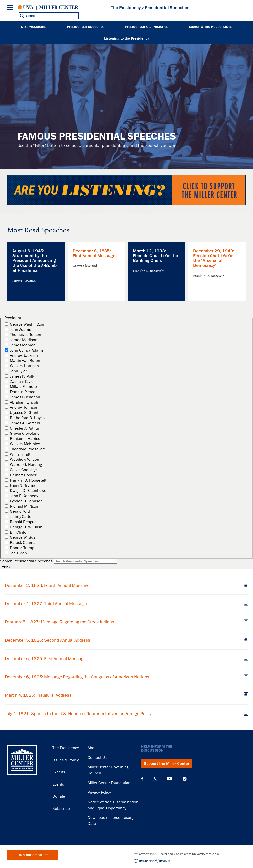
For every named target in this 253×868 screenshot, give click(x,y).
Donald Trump (22, 548)
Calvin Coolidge (23, 470)
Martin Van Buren (25, 361)
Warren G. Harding (26, 465)
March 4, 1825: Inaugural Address (38, 695)
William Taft (20, 454)
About (93, 748)
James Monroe (23, 345)
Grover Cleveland (25, 434)
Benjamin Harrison (26, 439)
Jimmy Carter (21, 517)
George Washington (27, 324)
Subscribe (61, 809)
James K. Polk (22, 376)
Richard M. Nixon (25, 506)
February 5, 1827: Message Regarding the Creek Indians (60, 622)
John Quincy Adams (27, 350)
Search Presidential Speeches (26, 561)
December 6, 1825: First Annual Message (45, 659)
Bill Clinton (19, 532)
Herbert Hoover (23, 475)
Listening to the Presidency (127, 38)
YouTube (169, 779)
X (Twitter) (155, 779)
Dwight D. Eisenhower (29, 491)
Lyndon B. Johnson (26, 501)
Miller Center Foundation (109, 783)
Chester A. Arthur (24, 428)
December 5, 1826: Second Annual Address (48, 640)
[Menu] (11, 8)
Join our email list (33, 855)
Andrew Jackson (24, 356)
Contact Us (97, 758)
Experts (59, 772)
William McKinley (25, 444)
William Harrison (24, 366)
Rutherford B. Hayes (27, 418)
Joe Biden (18, 553)
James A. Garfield (25, 423)
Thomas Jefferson (25, 335)
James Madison (24, 340)
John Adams (21, 330)
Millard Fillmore (23, 387)
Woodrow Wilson (24, 460)
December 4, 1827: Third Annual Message (46, 604)
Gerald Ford (20, 511)
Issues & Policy (65, 760)
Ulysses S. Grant (24, 413)
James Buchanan (25, 397)
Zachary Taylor (22, 382)
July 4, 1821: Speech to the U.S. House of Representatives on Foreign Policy (78, 714)
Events (58, 784)
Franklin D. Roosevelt (28, 480)
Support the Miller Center (167, 764)
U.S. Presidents (34, 27)
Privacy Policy (99, 792)
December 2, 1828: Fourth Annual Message (47, 585)
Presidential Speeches (86, 27)
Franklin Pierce (23, 392)
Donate (59, 796)
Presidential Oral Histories (147, 27)
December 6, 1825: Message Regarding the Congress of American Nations (77, 677)
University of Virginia (26, 7)
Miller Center (59, 7)
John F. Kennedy (24, 496)
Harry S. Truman (24, 485)
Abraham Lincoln (25, 402)
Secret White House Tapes (210, 27)
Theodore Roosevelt (27, 449)
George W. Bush (24, 537)
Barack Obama (23, 543)
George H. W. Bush (26, 527)
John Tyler (18, 371)
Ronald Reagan (23, 522)
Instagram (185, 779)
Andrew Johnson (24, 408)
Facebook (142, 779)
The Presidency (126, 8)
